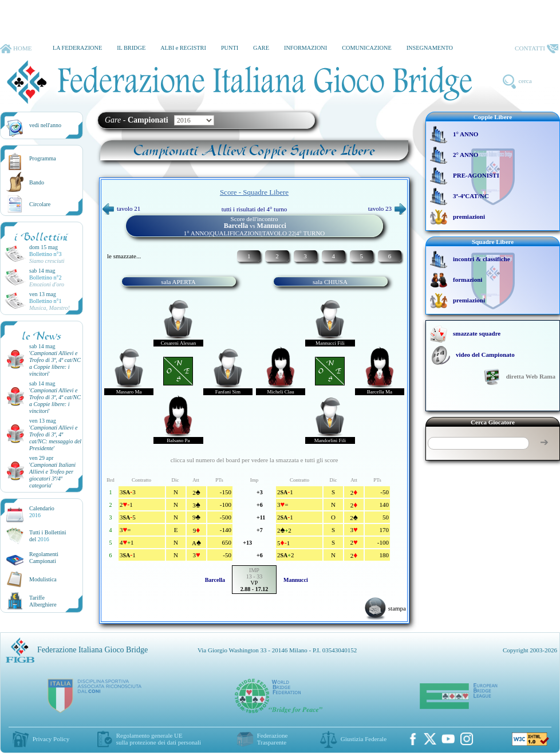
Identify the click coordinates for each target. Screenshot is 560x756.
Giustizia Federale (364, 739)
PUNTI (230, 48)
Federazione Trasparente (273, 739)
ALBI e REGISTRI (183, 48)
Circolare (40, 204)
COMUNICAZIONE (367, 48)
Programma (43, 158)
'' (55, 363)
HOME (16, 49)
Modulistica (43, 579)
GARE (261, 48)
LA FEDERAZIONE (77, 48)
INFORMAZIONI (305, 48)
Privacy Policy (51, 739)
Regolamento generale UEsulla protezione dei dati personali (159, 739)
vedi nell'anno (45, 125)
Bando (37, 182)
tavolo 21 (121, 208)
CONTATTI (537, 49)
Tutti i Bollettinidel (48, 536)
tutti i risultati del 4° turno (255, 209)
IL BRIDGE (131, 48)
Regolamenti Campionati (44, 558)
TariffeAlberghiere (43, 601)
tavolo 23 (387, 208)
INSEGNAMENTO (430, 48)
